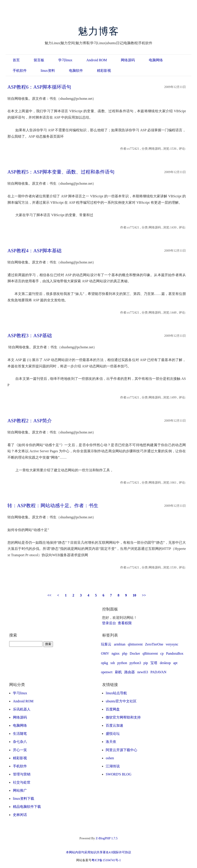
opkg (104, 663)
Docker (135, 653)
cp (162, 653)
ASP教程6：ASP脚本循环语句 (39, 87)
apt (175, 663)
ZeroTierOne (154, 644)
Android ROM (97, 60)
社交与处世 (22, 782)
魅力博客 (99, 31)
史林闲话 (20, 815)
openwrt (107, 672)
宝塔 (154, 663)
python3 (135, 663)
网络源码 (128, 60)
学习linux (65, 60)
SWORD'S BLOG (119, 774)
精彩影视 (104, 71)
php (125, 653)
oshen (110, 758)
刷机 (118, 672)
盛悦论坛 (113, 734)
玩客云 (106, 644)
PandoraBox (175, 653)
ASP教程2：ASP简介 (30, 421)
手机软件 (20, 71)
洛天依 (111, 742)
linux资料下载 (24, 799)
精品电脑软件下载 (27, 807)
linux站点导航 (116, 693)
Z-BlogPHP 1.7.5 (107, 838)
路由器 (130, 672)
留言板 (39, 60)
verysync (172, 644)
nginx (116, 653)
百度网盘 (113, 709)
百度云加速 (114, 725)
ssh (113, 663)
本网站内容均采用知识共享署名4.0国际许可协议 (98, 852)
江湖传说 (113, 766)
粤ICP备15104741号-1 (106, 860)
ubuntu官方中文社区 (121, 701)
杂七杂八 (20, 742)
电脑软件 (76, 71)
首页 (16, 60)
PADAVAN (158, 672)
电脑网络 (156, 60)
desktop (165, 663)
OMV (105, 653)
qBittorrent (150, 653)
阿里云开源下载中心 (121, 750)
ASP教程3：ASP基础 (30, 336)
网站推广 (20, 790)
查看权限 (125, 623)
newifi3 (143, 672)
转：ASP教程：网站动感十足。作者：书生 (53, 506)
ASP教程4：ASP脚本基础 (34, 251)
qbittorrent (135, 644)
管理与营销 (22, 774)
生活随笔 (20, 734)
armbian (120, 644)
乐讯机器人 (22, 709)
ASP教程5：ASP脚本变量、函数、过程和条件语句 (61, 172)
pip (146, 663)
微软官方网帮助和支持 (123, 717)
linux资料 (48, 71)
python (122, 663)
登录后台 (109, 623)
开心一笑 (20, 750)
